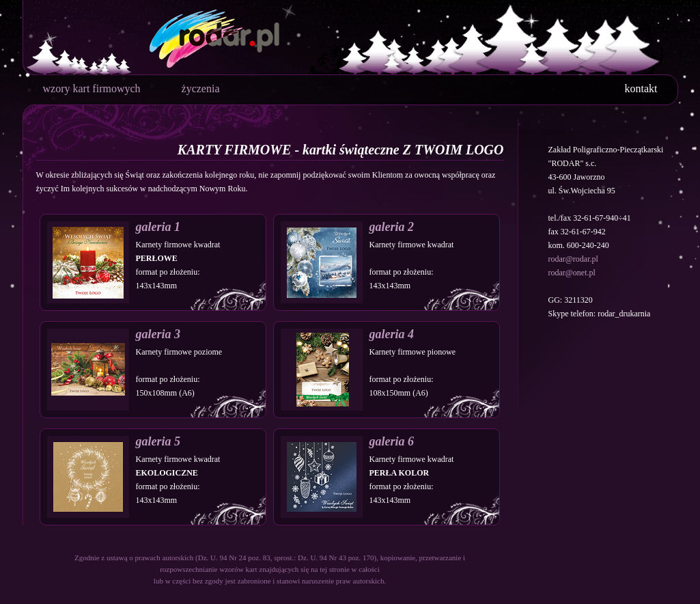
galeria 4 (392, 334)
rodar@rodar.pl (573, 259)
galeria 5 (158, 441)
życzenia (201, 88)
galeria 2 (392, 227)
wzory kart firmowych (92, 88)
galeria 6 (392, 441)
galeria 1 (158, 227)
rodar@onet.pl (572, 273)
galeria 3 (158, 334)
